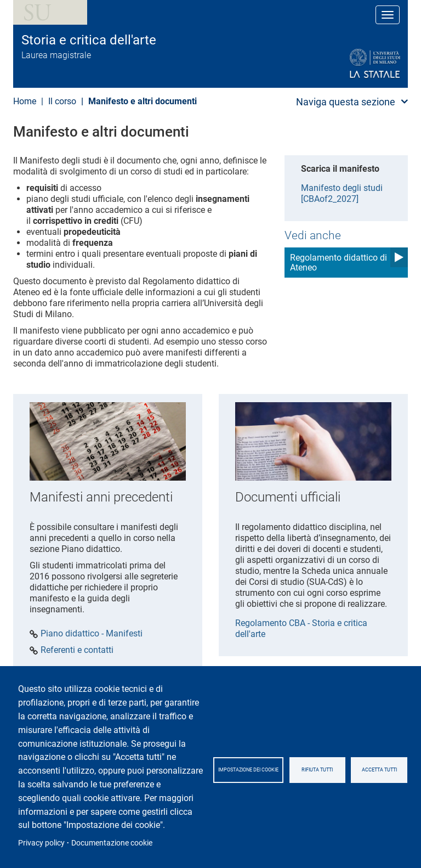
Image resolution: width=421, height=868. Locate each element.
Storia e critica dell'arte (89, 40)
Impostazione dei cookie (248, 770)
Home (25, 101)
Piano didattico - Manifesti (92, 634)
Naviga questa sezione (346, 102)
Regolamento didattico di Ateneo (338, 263)
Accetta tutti (379, 770)
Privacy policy (41, 843)
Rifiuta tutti (317, 770)
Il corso (62, 101)
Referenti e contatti (77, 650)
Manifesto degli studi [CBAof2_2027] (342, 193)
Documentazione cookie (112, 843)
